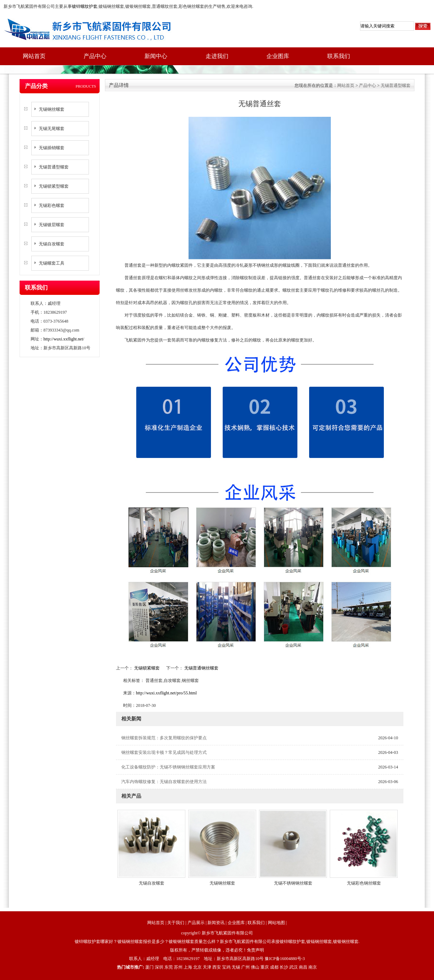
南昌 (303, 967)
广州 (245, 967)
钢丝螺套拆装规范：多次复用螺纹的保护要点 (164, 738)
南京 (313, 967)
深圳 (159, 967)
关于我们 (176, 923)
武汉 (293, 967)
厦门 (149, 967)
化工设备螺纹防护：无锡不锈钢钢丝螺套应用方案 (168, 767)
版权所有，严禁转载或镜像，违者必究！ (208, 950)
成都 (274, 967)
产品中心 (95, 56)
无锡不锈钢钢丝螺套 (293, 883)
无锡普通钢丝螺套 (201, 668)
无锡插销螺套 (52, 148)
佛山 (255, 967)
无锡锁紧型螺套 (54, 186)
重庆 (265, 967)
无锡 (236, 967)
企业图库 (278, 56)
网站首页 (34, 56)
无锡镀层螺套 (52, 225)
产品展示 (196, 923)
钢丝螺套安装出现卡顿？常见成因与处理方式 (164, 752)
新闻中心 (156, 56)
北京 (197, 967)
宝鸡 (226, 967)
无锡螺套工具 (52, 263)
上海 (188, 967)
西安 (217, 967)
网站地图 (276, 923)
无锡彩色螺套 (52, 205)
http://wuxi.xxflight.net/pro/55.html (166, 693)
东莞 (169, 967)
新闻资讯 (216, 923)
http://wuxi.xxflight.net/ (64, 339)
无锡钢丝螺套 (52, 109)
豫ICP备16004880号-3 (285, 959)
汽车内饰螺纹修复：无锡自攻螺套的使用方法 (164, 782)
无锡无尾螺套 (52, 129)
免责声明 (255, 950)
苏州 (178, 967)
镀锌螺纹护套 (85, 6)
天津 (207, 967)
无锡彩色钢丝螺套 (364, 883)
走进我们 (217, 56)
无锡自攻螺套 (52, 244)
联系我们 (339, 56)
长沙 (284, 967)
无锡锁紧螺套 (147, 668)
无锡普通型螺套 (54, 167)
